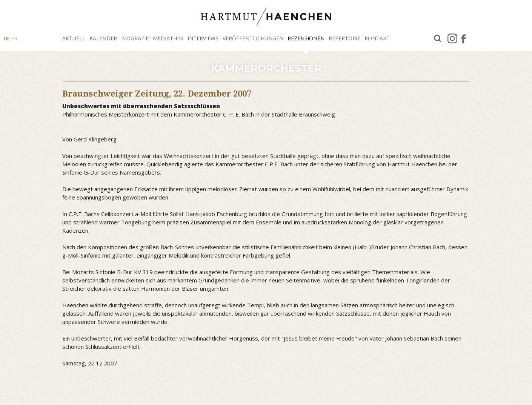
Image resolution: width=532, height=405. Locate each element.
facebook (464, 38)
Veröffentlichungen (253, 38)
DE (7, 39)
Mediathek (168, 38)
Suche (438, 39)
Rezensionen (306, 38)
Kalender (103, 38)
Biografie (135, 38)
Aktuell (74, 38)
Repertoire (344, 38)
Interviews (203, 38)
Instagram (452, 38)
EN (14, 39)
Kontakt (377, 38)
